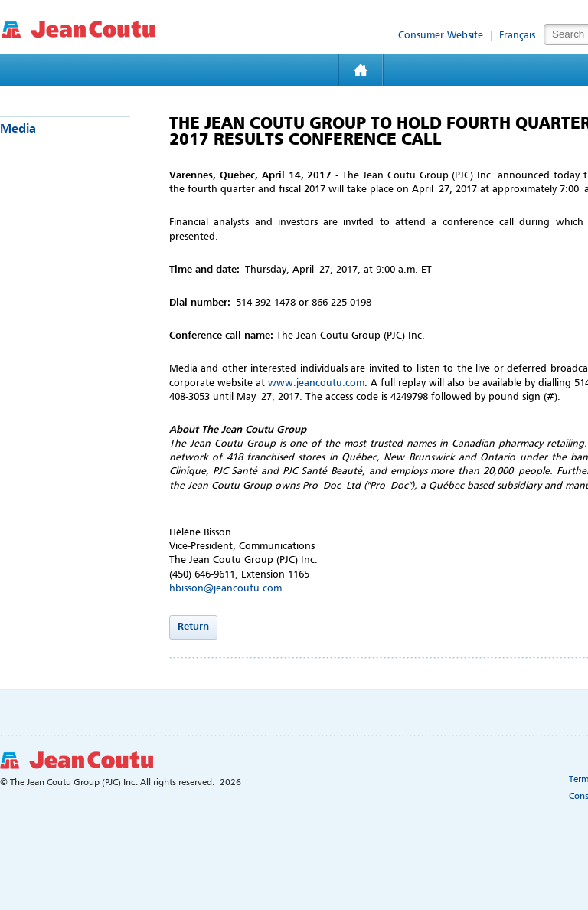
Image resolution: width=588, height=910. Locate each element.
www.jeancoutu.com (316, 383)
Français (517, 36)
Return (193, 627)
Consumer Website (441, 36)
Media (18, 129)
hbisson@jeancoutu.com (225, 589)
